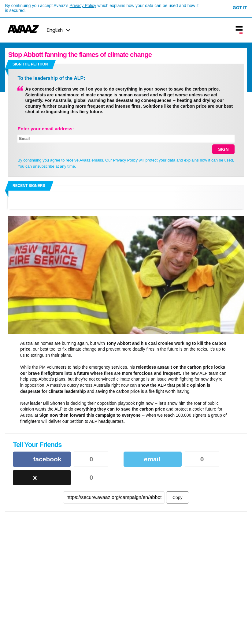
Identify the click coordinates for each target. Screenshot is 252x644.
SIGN (223, 149)
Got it (240, 8)
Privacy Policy (83, 6)
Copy (178, 497)
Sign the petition (30, 64)
